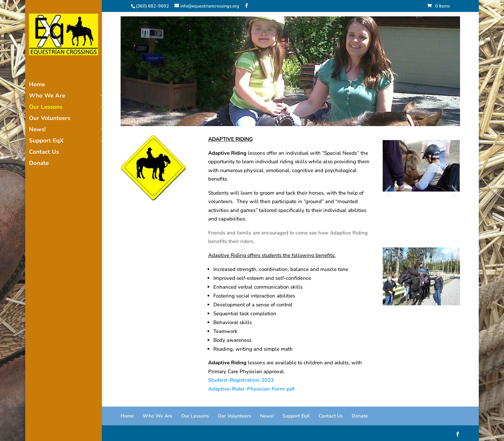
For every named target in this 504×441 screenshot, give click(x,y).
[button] (388, 191)
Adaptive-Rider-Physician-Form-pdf (251, 389)
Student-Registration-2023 (241, 380)
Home (37, 85)
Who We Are (47, 96)
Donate (39, 164)
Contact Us (44, 153)
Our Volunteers (50, 119)
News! (37, 130)
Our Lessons (46, 108)
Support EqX (46, 141)
